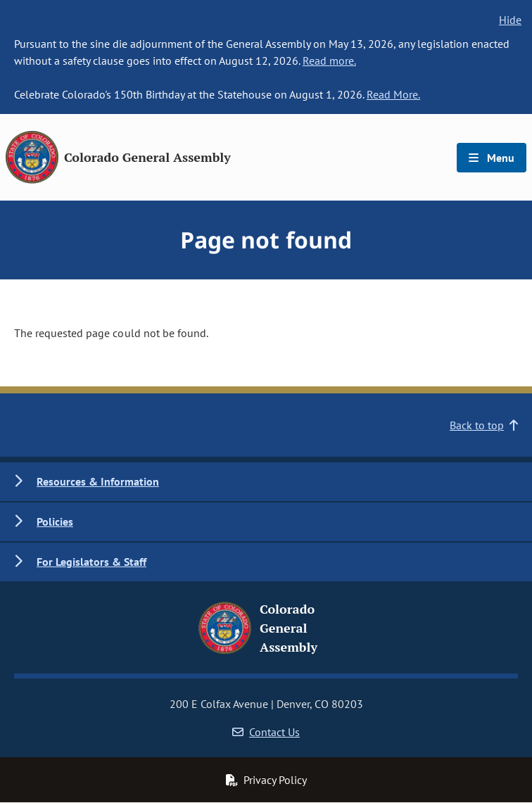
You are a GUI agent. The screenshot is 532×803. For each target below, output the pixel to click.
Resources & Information (98, 481)
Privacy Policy (266, 780)
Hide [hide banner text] (510, 20)
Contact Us (266, 732)
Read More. (393, 94)
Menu (492, 158)
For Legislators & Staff (91, 562)
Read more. (329, 61)
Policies (55, 521)
